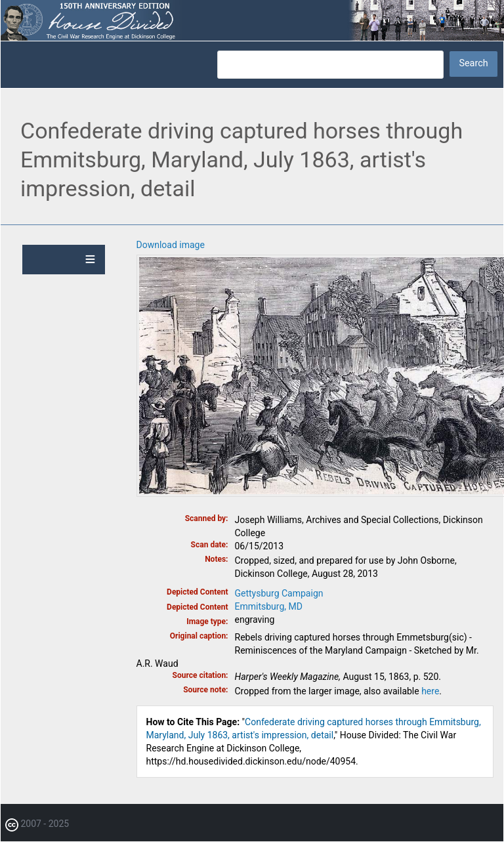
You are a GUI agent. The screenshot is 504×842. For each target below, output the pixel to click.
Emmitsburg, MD (269, 606)
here (430, 691)
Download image (171, 245)
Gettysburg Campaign (279, 593)
